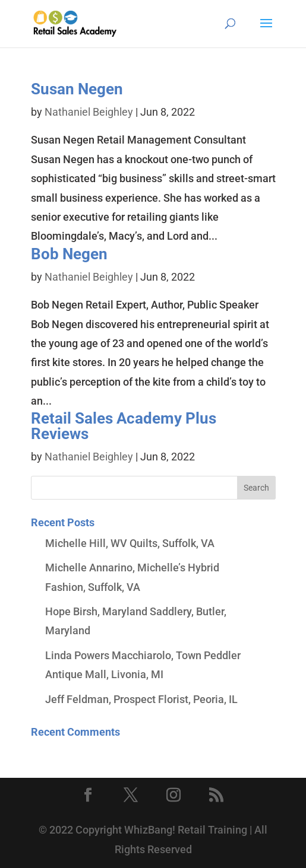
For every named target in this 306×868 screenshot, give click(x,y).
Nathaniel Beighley (89, 112)
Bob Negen (69, 254)
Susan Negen (77, 89)
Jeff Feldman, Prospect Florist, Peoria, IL (141, 699)
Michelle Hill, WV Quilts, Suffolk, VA (130, 543)
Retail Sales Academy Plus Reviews (124, 426)
